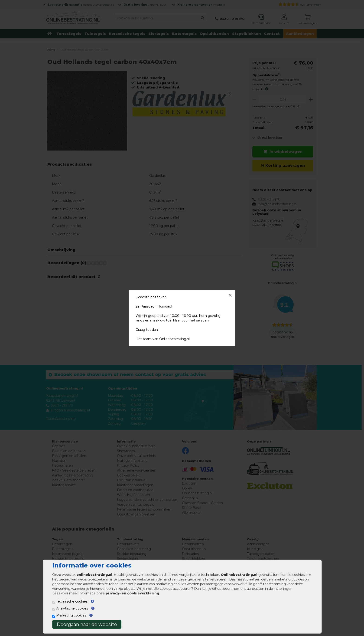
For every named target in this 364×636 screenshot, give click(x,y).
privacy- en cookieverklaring (132, 593)
